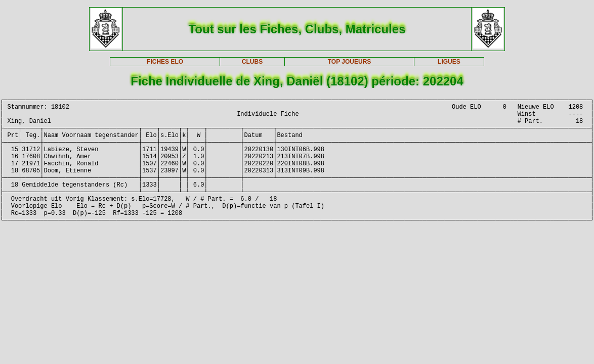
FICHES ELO (165, 62)
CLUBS (252, 62)
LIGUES (449, 62)
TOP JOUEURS (350, 62)
